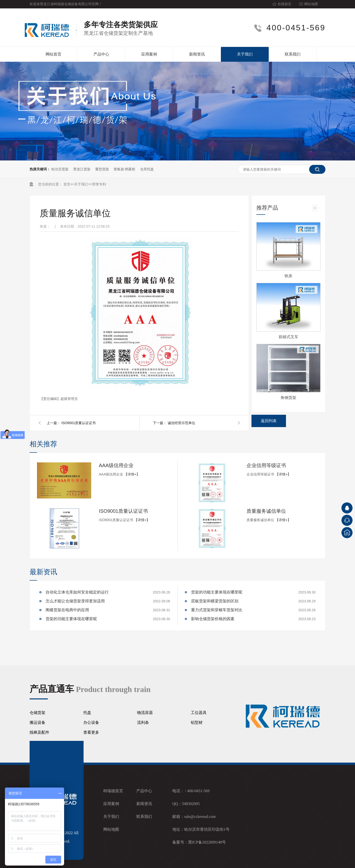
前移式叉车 (288, 337)
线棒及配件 (39, 732)
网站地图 (311, 4)
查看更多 (91, 732)
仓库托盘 (147, 169)
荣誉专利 (99, 184)
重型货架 (102, 169)
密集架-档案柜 (125, 169)
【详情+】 (132, 474)
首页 (67, 184)
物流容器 (145, 713)
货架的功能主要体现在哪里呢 (71, 619)
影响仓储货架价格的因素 (213, 619)
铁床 (288, 276)
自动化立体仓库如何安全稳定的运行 (77, 592)
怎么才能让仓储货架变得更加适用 (75, 601)
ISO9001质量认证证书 (79, 423)
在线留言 (284, 4)
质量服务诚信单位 (266, 511)
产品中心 (101, 54)
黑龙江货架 (82, 169)
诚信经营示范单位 (181, 423)
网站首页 (53, 54)
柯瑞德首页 (113, 791)
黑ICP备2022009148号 (207, 842)
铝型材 (197, 722)
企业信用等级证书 (266, 465)
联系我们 (293, 54)
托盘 (87, 713)
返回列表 (269, 421)
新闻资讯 (197, 54)
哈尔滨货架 (60, 169)
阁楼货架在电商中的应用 (67, 610)
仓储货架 (37, 713)
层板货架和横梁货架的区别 (215, 601)
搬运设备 (37, 722)
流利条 (143, 722)
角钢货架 (288, 398)
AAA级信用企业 (116, 465)
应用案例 (149, 54)
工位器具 (199, 713)
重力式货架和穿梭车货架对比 (217, 610)
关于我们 (245, 54)
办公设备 (91, 722)
